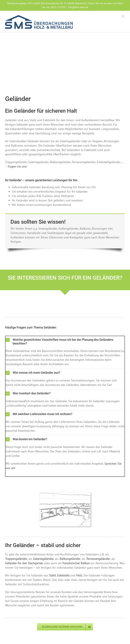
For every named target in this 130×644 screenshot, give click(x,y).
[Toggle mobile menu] (123, 16)
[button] (65, 342)
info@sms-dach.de (78, 7)
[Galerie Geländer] (65, 627)
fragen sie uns (17, 166)
